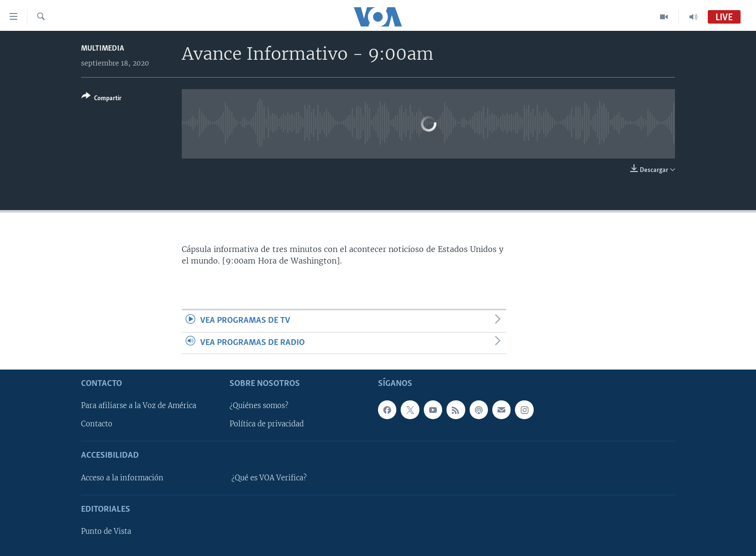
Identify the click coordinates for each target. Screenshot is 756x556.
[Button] (101, 99)
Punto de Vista (106, 531)
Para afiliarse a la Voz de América (139, 406)
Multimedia (102, 48)
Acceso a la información (122, 478)
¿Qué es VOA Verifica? (269, 478)
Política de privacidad (267, 424)
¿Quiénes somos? (259, 406)
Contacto (97, 424)
